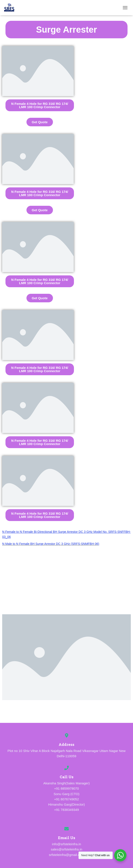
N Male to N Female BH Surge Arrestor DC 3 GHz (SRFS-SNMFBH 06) (51, 544)
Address (66, 744)
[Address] (66, 736)
